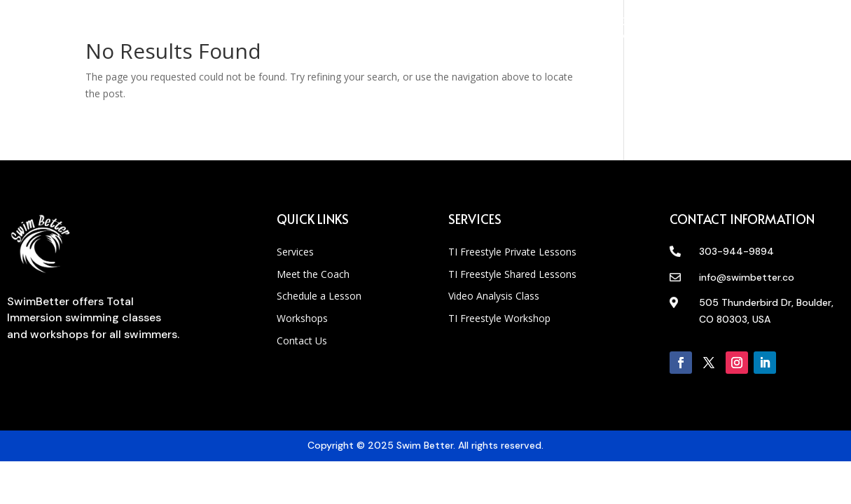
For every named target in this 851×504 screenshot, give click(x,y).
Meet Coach (235, 30)
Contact (523, 30)
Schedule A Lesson (339, 30)
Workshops (442, 30)
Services (156, 30)
